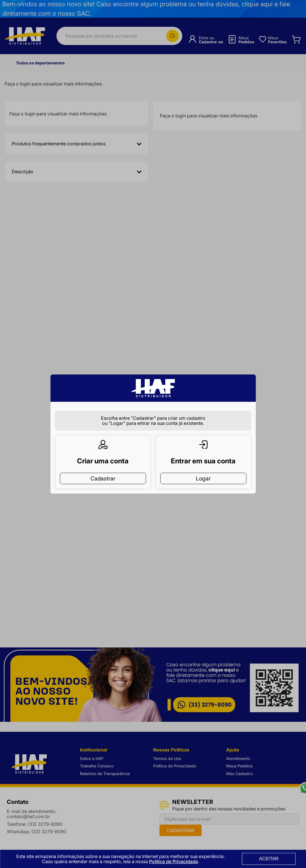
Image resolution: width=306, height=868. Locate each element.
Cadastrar (103, 469)
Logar (203, 469)
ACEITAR (269, 859)
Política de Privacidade (174, 861)
